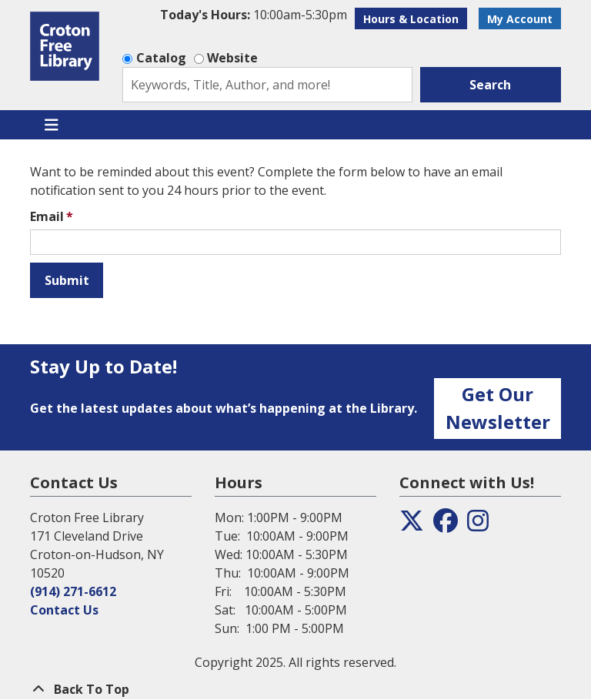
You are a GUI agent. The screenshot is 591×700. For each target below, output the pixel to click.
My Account (520, 19)
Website (232, 58)
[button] (254, 15)
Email (47, 216)
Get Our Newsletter (498, 408)
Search (490, 85)
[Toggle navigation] (51, 125)
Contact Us (64, 610)
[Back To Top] (295, 689)
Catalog (161, 58)
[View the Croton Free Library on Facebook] (446, 525)
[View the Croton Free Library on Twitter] (412, 525)
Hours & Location (411, 19)
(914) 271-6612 (73, 591)
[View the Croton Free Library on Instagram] (478, 525)
